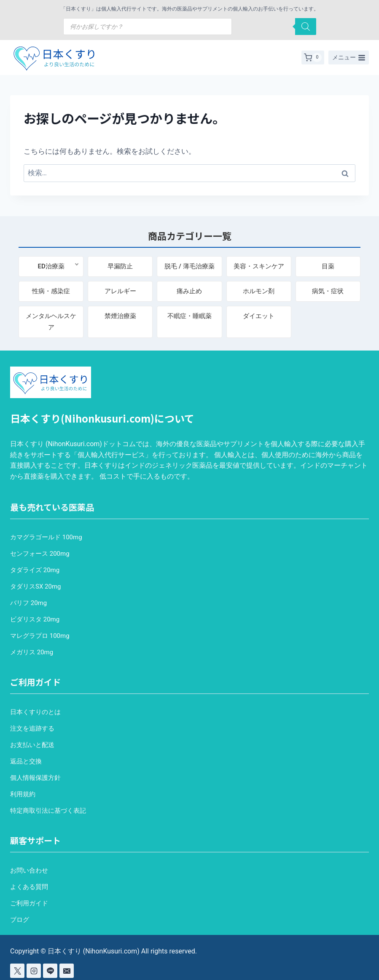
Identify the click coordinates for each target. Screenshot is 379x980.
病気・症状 (328, 291)
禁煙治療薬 (120, 316)
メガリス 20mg (32, 652)
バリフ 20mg (28, 603)
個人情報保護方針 (35, 778)
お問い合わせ (29, 870)
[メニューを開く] (349, 58)
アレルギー (120, 291)
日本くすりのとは (35, 712)
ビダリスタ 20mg (35, 619)
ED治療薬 (51, 266)
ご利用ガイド (29, 903)
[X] (17, 971)
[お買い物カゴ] (313, 58)
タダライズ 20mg (35, 570)
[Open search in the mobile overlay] (190, 27)
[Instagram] (34, 971)
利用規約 (23, 794)
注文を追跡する (32, 728)
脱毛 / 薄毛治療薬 (189, 266)
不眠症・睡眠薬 (189, 316)
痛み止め (189, 291)
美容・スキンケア (259, 266)
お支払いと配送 (32, 745)
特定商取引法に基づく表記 (48, 811)
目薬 (328, 266)
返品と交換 (26, 761)
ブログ (20, 920)
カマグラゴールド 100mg (46, 537)
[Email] (67, 971)
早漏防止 (120, 266)
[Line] (50, 971)
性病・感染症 (51, 291)
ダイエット (259, 316)
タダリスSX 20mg (35, 586)
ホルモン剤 (259, 291)
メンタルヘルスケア (51, 322)
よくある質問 (29, 887)
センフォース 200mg (40, 554)
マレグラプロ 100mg (40, 636)
